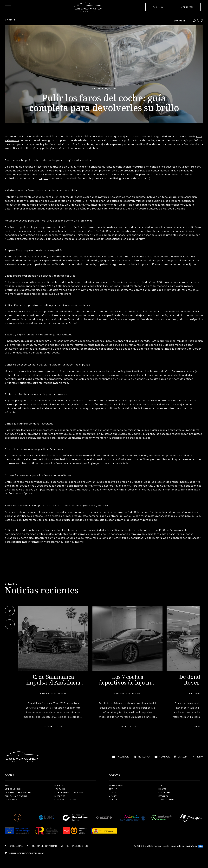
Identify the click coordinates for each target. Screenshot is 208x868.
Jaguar (113, 793)
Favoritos (60, 796)
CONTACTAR (188, 7)
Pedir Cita (158, 7)
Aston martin (116, 785)
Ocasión (59, 785)
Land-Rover (164, 793)
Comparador (12, 800)
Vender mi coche (13, 789)
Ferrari (162, 789)
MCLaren (113, 796)
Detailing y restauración (18, 793)
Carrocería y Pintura (16, 796)
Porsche (113, 800)
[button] (10, 611)
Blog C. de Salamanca (65, 800)
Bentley (113, 789)
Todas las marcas (168, 800)
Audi (161, 785)
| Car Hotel (69, 793)
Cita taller (60, 789)
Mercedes (163, 796)
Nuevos (9, 785)
